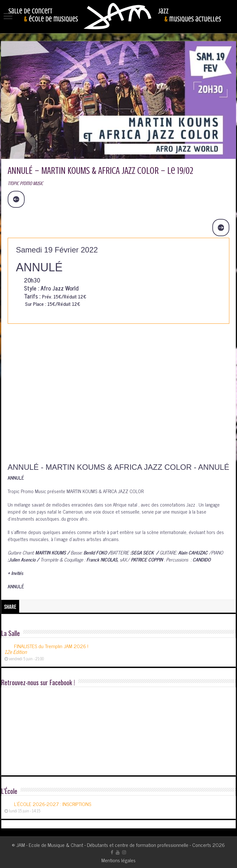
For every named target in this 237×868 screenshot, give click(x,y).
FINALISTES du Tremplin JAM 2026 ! (46, 649)
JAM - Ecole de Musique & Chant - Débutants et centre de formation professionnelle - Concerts (114, 845)
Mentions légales (119, 860)
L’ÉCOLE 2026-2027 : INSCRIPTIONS (53, 804)
